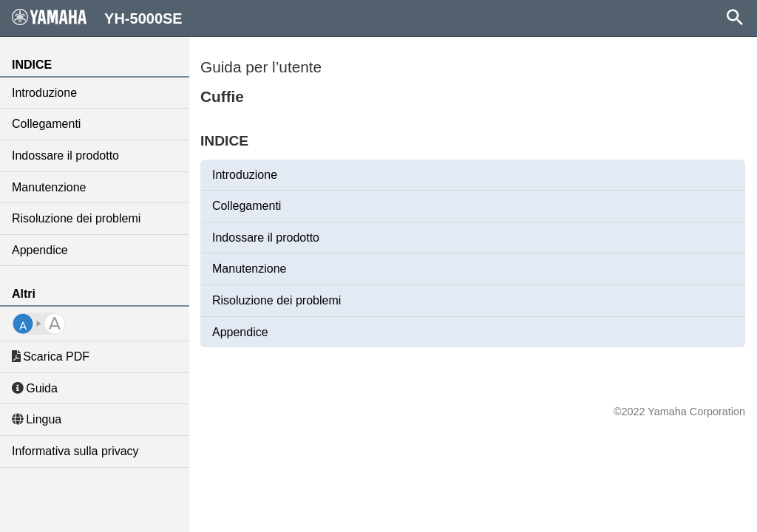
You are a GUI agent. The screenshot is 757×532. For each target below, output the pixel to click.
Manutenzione (49, 187)
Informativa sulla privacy (75, 451)
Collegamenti (46, 124)
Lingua (37, 419)
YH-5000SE (97, 18)
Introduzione (44, 93)
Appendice (40, 250)
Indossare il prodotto (65, 156)
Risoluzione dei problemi (76, 218)
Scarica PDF (51, 357)
